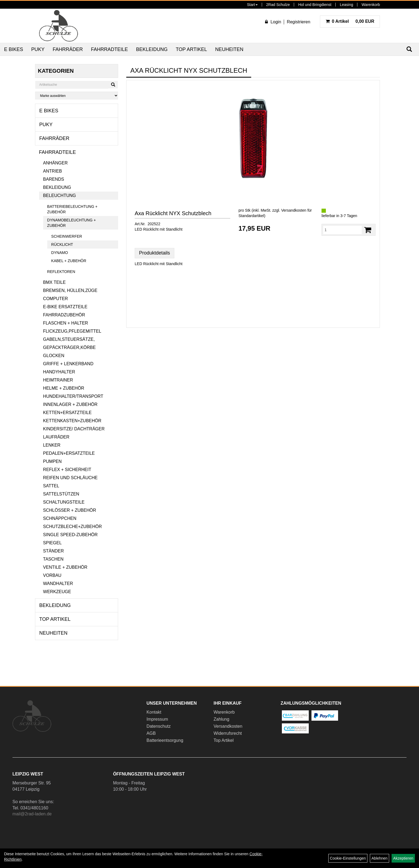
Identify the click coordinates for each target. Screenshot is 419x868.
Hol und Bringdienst (315, 5)
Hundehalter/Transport (73, 396)
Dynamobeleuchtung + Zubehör (72, 223)
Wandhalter (58, 584)
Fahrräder (68, 49)
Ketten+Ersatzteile (67, 413)
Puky (38, 49)
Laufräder (56, 437)
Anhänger (56, 163)
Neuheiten (229, 49)
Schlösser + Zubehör (70, 510)
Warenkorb (371, 5)
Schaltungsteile (64, 502)
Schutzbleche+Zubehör (73, 527)
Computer (56, 299)
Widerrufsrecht (228, 733)
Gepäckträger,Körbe (70, 347)
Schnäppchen (60, 518)
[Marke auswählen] (77, 96)
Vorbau (52, 575)
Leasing (346, 5)
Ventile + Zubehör (65, 567)
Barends (54, 179)
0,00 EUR (350, 21)
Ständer (53, 551)
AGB (151, 733)
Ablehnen (379, 858)
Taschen (53, 559)
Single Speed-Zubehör (70, 535)
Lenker (52, 445)
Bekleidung (152, 49)
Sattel (51, 486)
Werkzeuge (57, 592)
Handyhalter (59, 372)
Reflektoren (61, 272)
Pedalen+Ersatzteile (69, 453)
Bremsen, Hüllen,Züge (70, 290)
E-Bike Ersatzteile (65, 307)
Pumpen (52, 461)
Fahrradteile (109, 49)
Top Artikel (191, 49)
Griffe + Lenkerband (68, 364)
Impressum (157, 719)
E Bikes (14, 49)
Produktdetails (155, 253)
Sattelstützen (61, 494)
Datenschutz (159, 726)
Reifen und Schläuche (70, 478)
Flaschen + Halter (66, 323)
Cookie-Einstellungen (348, 858)
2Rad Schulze (278, 5)
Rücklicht (62, 244)
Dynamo (60, 253)
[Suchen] (113, 85)
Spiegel (52, 543)
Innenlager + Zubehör (70, 404)
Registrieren (298, 22)
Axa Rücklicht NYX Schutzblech (173, 213)
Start (252, 5)
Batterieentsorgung (165, 740)
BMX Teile (54, 282)
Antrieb (53, 171)
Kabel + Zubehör (69, 261)
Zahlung (221, 719)
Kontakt (154, 712)
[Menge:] (342, 230)
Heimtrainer (58, 380)
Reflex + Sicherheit (67, 470)
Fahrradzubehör (64, 315)
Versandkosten (228, 726)
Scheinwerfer (67, 236)
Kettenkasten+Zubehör (72, 421)
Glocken (54, 356)
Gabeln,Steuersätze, (69, 339)
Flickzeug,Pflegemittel (72, 331)
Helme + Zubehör (64, 388)
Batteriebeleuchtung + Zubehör (72, 209)
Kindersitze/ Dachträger (74, 429)
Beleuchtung (60, 195)
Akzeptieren (403, 858)
